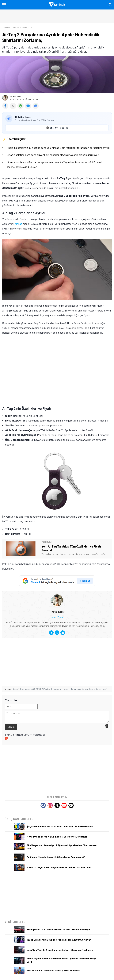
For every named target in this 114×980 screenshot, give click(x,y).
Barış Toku (16, 97)
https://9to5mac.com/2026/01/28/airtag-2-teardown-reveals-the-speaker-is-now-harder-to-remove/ (59, 689)
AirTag (18, 224)
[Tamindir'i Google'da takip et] (57, 581)
